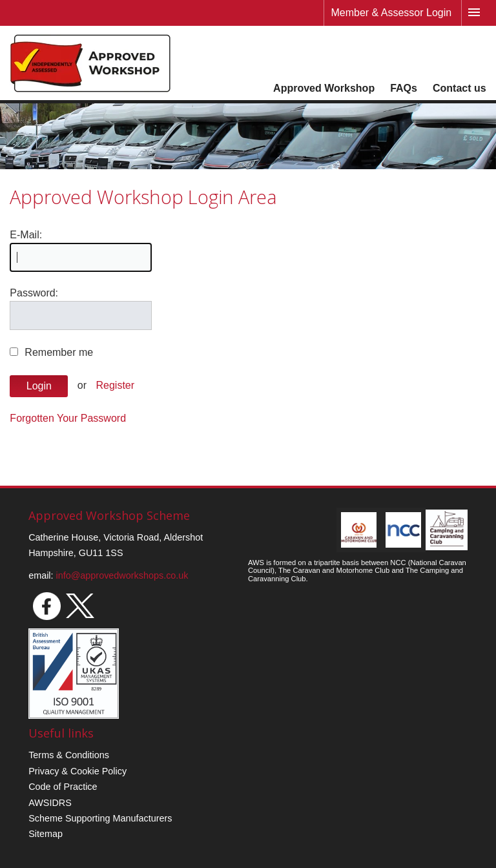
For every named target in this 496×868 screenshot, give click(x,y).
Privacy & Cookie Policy (77, 771)
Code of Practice (63, 787)
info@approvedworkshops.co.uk (122, 575)
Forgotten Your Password (68, 418)
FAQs (404, 88)
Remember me (59, 352)
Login (39, 386)
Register (116, 385)
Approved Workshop (324, 88)
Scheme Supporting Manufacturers (100, 818)
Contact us (460, 88)
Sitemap (46, 834)
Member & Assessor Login (391, 13)
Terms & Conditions (69, 755)
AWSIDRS (50, 803)
